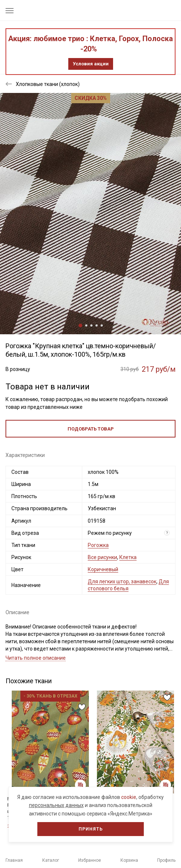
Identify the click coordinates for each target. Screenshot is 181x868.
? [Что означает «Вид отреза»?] (167, 533)
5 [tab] (102, 325)
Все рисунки (102, 557)
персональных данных (56, 805)
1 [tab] (80, 325)
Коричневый (103, 569)
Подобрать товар (91, 429)
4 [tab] (97, 325)
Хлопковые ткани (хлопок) (48, 84)
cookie (129, 797)
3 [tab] (91, 325)
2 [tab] (86, 325)
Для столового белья (128, 585)
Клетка (128, 557)
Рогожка (98, 545)
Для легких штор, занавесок (122, 581)
